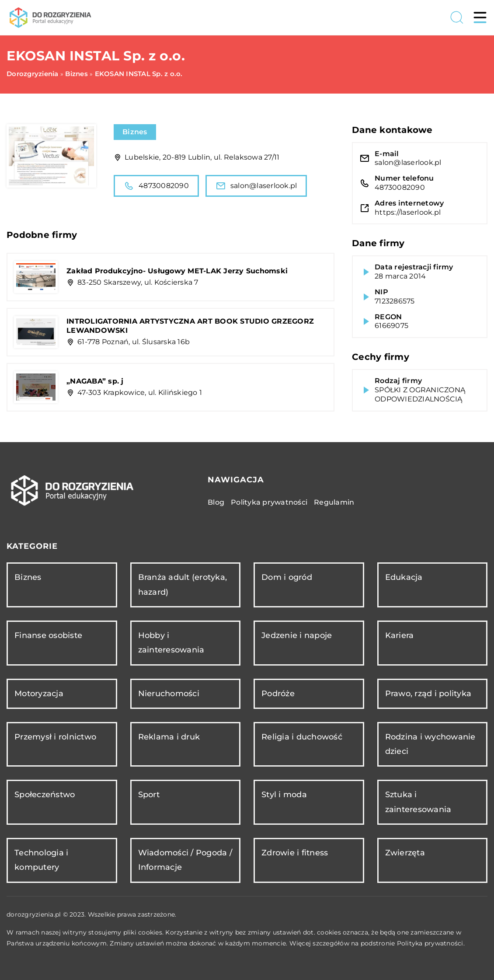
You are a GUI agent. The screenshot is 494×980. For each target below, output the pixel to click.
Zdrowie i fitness (295, 853)
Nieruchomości (169, 694)
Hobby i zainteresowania (171, 643)
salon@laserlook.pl (256, 186)
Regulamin (334, 502)
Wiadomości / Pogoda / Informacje (185, 860)
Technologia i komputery (41, 860)
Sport (149, 795)
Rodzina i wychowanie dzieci (430, 744)
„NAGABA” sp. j (95, 381)
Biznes (135, 132)
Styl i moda (284, 795)
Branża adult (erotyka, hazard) (183, 584)
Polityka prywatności (269, 502)
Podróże (278, 694)
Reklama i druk (169, 737)
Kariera (400, 635)
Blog (216, 502)
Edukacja (404, 577)
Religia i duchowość (302, 737)
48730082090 (156, 186)
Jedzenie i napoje (297, 635)
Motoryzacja (39, 694)
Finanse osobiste (48, 635)
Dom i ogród (287, 577)
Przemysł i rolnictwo (55, 737)
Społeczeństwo (45, 795)
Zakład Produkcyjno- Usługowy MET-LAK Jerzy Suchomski (177, 271)
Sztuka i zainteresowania (418, 802)
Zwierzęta (405, 853)
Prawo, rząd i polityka (428, 694)
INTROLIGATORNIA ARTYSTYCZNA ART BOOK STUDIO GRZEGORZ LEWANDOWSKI (190, 326)
